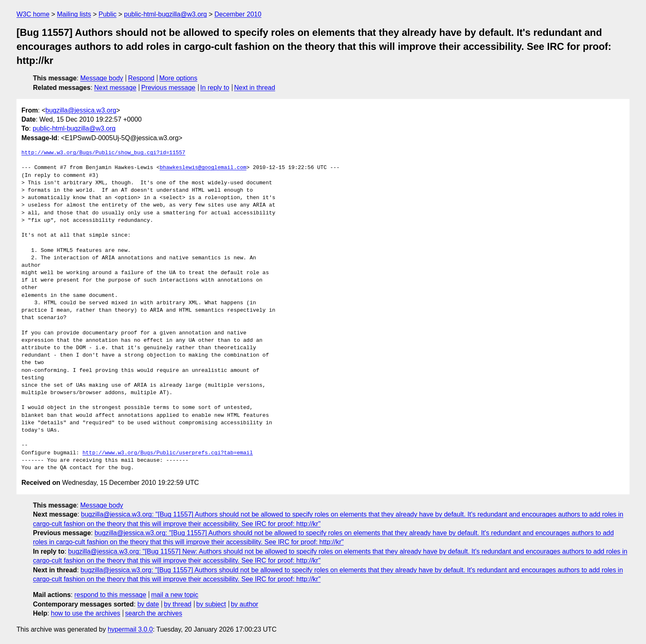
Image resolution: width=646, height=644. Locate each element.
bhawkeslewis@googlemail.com (203, 168)
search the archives (154, 613)
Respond (141, 78)
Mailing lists (74, 14)
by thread (178, 604)
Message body (102, 78)
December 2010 (238, 14)
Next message (115, 88)
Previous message (169, 88)
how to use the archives (86, 613)
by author (245, 604)
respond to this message (110, 595)
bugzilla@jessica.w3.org (81, 110)
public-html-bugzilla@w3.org (165, 14)
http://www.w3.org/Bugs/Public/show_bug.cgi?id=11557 (103, 153)
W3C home (33, 14)
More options (179, 78)
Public (108, 14)
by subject (211, 604)
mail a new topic (175, 595)
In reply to (215, 88)
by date (148, 604)
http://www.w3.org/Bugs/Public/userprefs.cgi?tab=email (167, 453)
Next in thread (255, 88)
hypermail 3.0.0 (130, 629)
